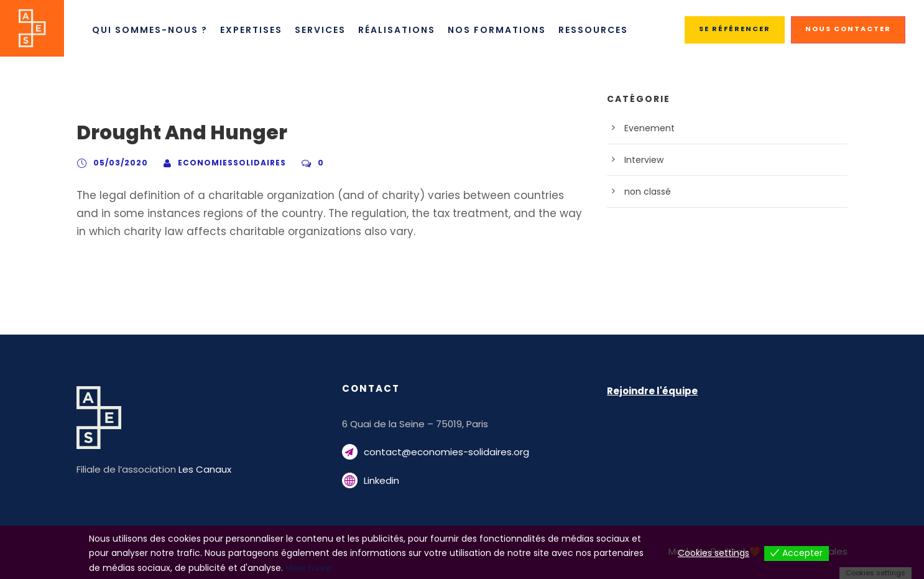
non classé (645, 192)
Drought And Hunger (171, 133)
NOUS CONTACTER (850, 29)
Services (324, 30)
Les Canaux (195, 469)
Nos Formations (503, 30)
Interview (642, 160)
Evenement (646, 128)
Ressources (601, 30)
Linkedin (381, 480)
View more (151, 568)
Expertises (252, 30)
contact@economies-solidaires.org (435, 452)
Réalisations (403, 30)
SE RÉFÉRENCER (737, 29)
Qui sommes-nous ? (149, 30)
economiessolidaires (218, 162)
